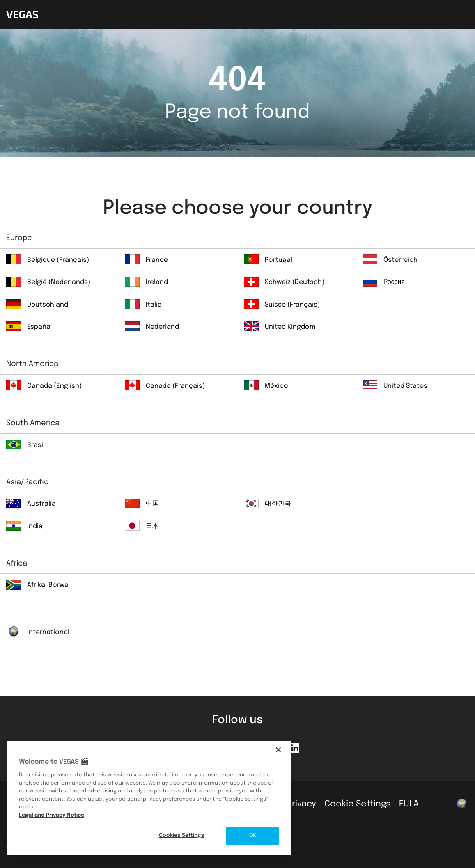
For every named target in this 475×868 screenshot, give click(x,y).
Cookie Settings (358, 804)
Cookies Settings (181, 835)
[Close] (278, 750)
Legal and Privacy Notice (52, 815)
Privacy (302, 804)
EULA (409, 804)
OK (253, 836)
